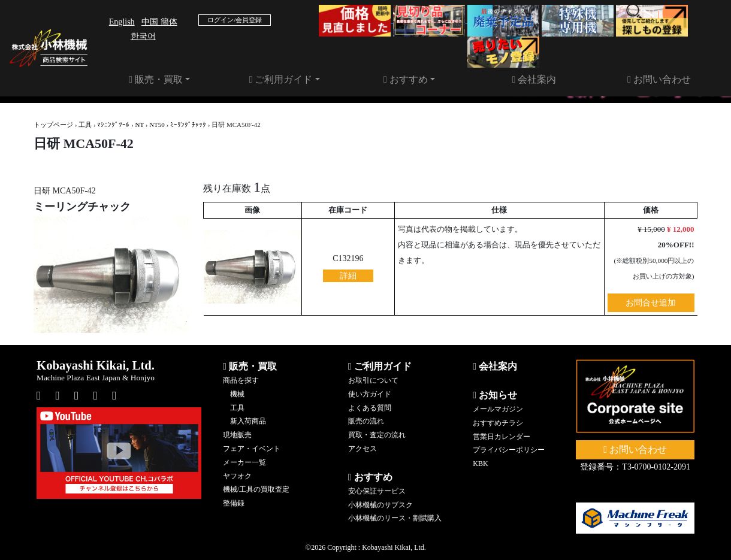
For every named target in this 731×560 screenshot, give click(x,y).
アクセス (363, 449)
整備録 (234, 503)
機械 (237, 394)
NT (140, 125)
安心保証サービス (377, 491)
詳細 (348, 276)
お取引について (373, 380)
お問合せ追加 (651, 303)
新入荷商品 (248, 421)
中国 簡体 (159, 22)
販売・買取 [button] (156, 79)
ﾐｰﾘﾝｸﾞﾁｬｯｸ (188, 125)
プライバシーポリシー (509, 450)
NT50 (157, 125)
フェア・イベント (252, 449)
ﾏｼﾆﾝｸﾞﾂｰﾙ (113, 125)
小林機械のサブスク (380, 505)
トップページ (53, 125)
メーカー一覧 (244, 462)
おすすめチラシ (498, 423)
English (122, 22)
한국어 (143, 36)
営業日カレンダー (502, 437)
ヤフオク (237, 476)
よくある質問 (370, 408)
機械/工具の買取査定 (256, 489)
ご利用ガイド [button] (281, 79)
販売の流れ (366, 421)
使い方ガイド (370, 394)
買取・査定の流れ (377, 435)
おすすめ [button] (406, 79)
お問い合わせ (659, 79)
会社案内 (534, 79)
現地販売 (237, 435)
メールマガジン (498, 409)
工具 (85, 125)
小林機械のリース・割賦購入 (395, 518)
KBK (480, 464)
